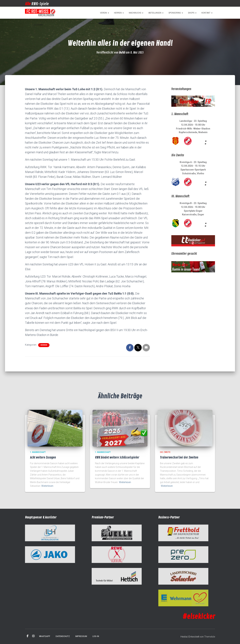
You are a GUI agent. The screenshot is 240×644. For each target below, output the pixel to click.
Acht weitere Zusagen (43, 458)
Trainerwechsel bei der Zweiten (179, 458)
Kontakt (207, 13)
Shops (192, 13)
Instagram (33, 636)
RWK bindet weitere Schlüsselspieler (117, 458)
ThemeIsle (210, 637)
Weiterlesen (47, 486)
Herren (119, 13)
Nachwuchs (136, 13)
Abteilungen (156, 13)
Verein (104, 13)
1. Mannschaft (38, 452)
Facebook (27, 636)
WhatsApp (45, 636)
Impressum (81, 636)
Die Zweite (165, 452)
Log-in (96, 636)
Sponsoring (176, 13)
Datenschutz (63, 636)
